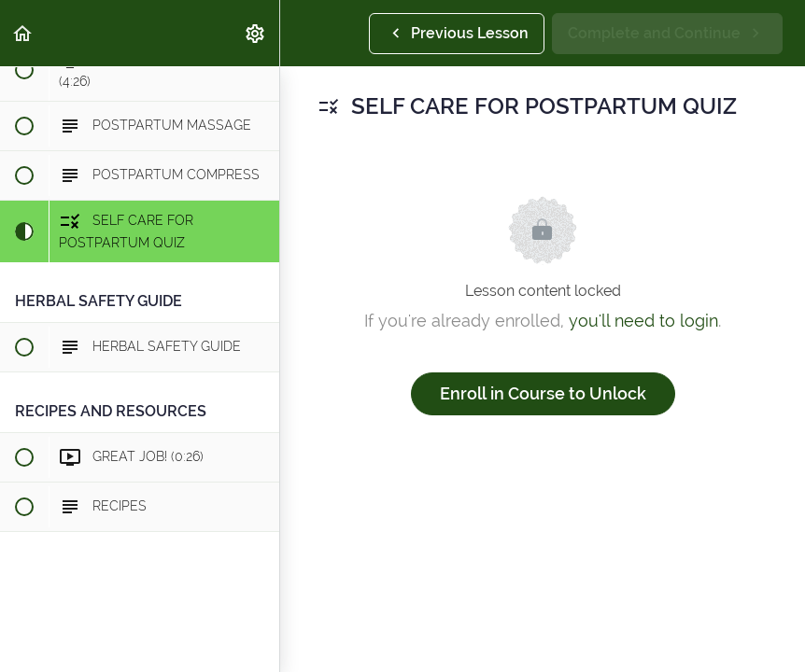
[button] (23, 33)
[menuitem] (256, 33)
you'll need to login (643, 321)
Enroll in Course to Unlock (543, 393)
